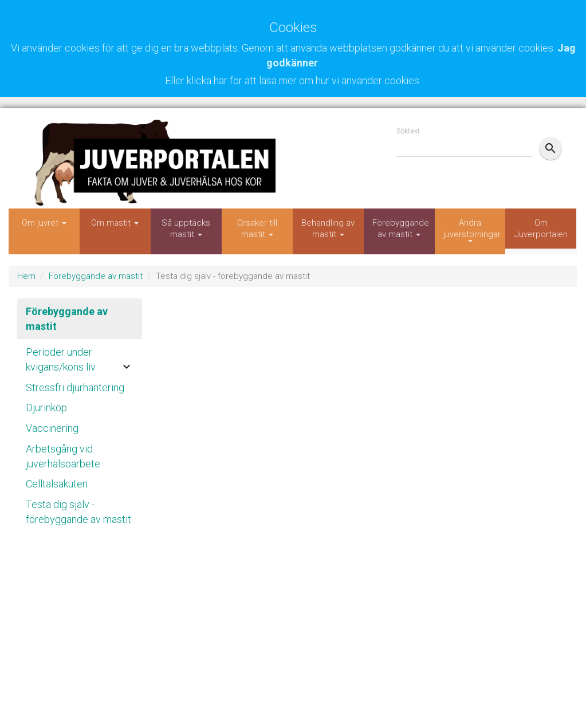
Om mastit (115, 223)
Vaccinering (52, 428)
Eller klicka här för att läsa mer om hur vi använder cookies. (293, 80)
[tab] (80, 357)
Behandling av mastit (328, 229)
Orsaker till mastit (257, 229)
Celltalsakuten (57, 484)
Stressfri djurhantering (75, 387)
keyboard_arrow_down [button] (127, 367)
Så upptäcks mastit (186, 229)
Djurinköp (46, 408)
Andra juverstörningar (472, 230)
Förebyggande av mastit (401, 229)
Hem (26, 276)
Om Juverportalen (541, 229)
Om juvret (44, 223)
